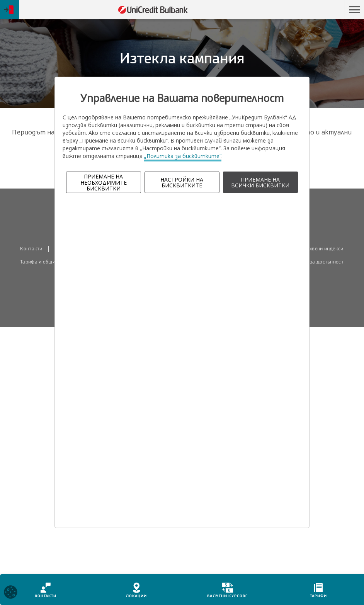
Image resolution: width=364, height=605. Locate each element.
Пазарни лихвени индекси (313, 249)
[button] (354, 10)
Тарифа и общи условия (48, 262)
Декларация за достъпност (312, 262)
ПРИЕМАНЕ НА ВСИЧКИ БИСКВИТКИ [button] (260, 182)
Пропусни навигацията (308, 10)
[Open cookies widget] (11, 593)
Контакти (31, 249)
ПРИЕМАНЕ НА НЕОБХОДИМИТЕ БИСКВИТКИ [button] (104, 182)
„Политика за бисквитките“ (183, 156)
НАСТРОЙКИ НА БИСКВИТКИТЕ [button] (182, 182)
